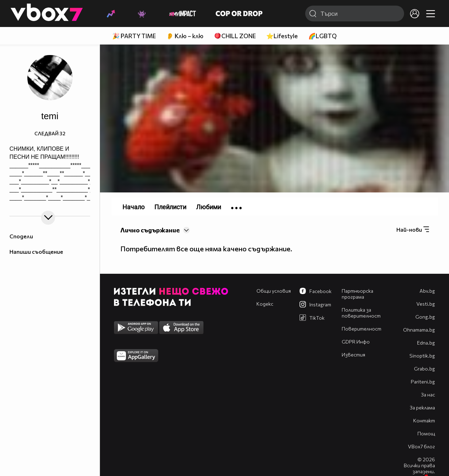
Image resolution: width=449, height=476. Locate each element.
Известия (353, 355)
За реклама (422, 407)
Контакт (424, 420)
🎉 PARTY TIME (134, 36)
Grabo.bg (424, 369)
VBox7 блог (421, 446)
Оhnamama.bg (419, 330)
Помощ (426, 433)
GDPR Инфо (356, 342)
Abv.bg (427, 291)
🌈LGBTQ (323, 36)
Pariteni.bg (423, 382)
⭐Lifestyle (282, 36)
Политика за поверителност (361, 313)
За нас (428, 395)
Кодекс (265, 304)
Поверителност (361, 329)
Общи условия (274, 291)
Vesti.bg (426, 304)
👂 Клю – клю (185, 36)
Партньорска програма (357, 294)
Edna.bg (426, 343)
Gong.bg (425, 317)
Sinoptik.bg (422, 356)
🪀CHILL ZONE (235, 36)
